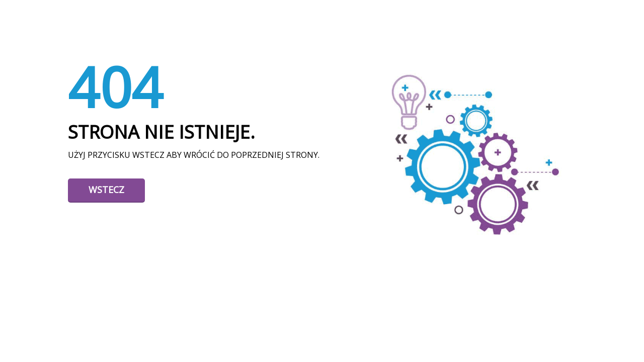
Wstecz (106, 190)
